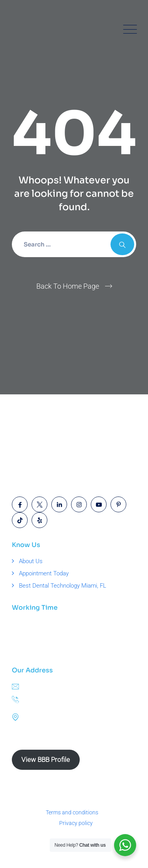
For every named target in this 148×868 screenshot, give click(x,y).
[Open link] (20, 504)
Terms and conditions (72, 812)
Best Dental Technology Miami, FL (63, 586)
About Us (31, 561)
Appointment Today (44, 573)
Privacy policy (76, 823)
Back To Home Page (68, 286)
